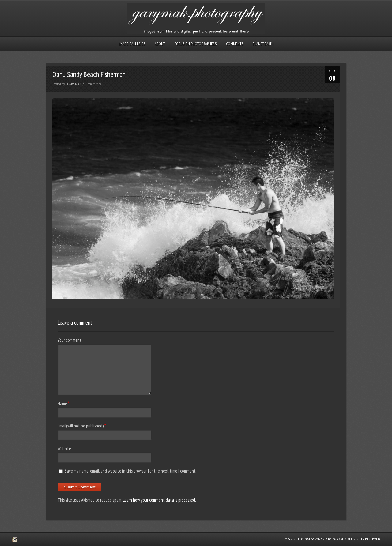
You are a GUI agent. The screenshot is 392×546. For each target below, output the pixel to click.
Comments (235, 44)
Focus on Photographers (195, 44)
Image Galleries (132, 44)
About (160, 44)
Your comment (70, 340)
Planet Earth (263, 44)
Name (62, 403)
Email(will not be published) (81, 426)
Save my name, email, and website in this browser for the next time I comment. (131, 471)
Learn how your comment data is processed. (159, 500)
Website (64, 448)
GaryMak (75, 84)
